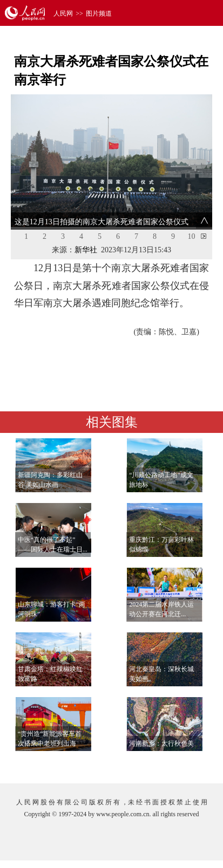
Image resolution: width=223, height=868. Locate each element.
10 (192, 236)
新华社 (86, 250)
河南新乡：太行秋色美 (161, 743)
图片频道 (99, 13)
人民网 (63, 13)
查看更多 (181, 764)
